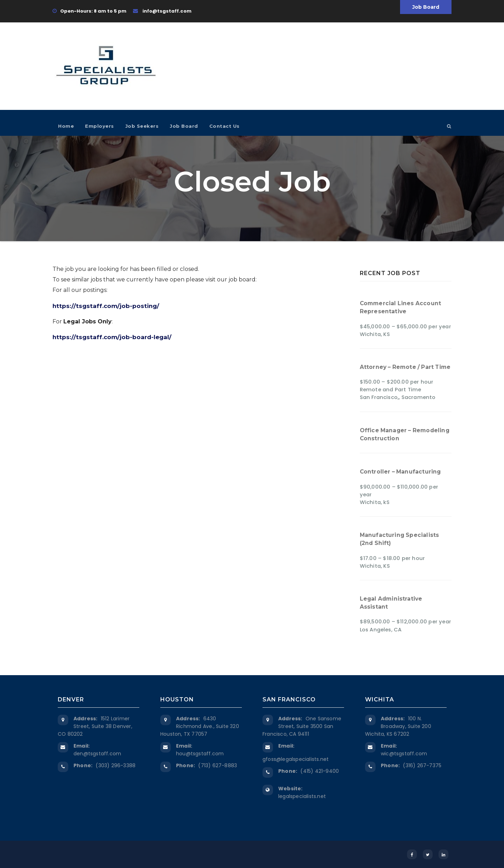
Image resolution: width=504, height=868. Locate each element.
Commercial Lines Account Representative (401, 307)
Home (66, 126)
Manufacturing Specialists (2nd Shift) (400, 539)
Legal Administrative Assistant (391, 603)
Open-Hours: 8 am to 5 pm (89, 11)
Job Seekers (142, 126)
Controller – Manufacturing (400, 472)
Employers (100, 126)
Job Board (426, 7)
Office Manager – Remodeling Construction (405, 434)
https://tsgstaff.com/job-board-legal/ (112, 337)
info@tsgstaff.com (162, 11)
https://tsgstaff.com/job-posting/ (106, 306)
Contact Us (225, 126)
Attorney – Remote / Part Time (405, 367)
